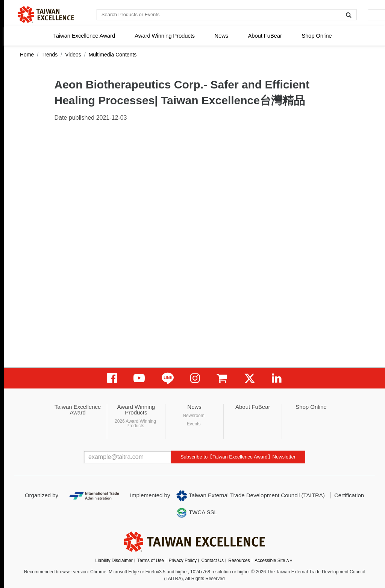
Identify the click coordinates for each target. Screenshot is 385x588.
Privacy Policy (183, 561)
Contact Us (213, 561)
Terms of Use (151, 561)
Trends (49, 55)
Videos (73, 55)
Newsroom (193, 416)
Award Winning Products (165, 36)
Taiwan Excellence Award (84, 36)
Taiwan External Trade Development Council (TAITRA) (251, 496)
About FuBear (265, 36)
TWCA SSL (197, 513)
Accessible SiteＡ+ (273, 561)
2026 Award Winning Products (135, 423)
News (221, 36)
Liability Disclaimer (114, 561)
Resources (239, 561)
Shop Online (317, 36)
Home (27, 55)
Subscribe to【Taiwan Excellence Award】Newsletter (238, 457)
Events (194, 424)
